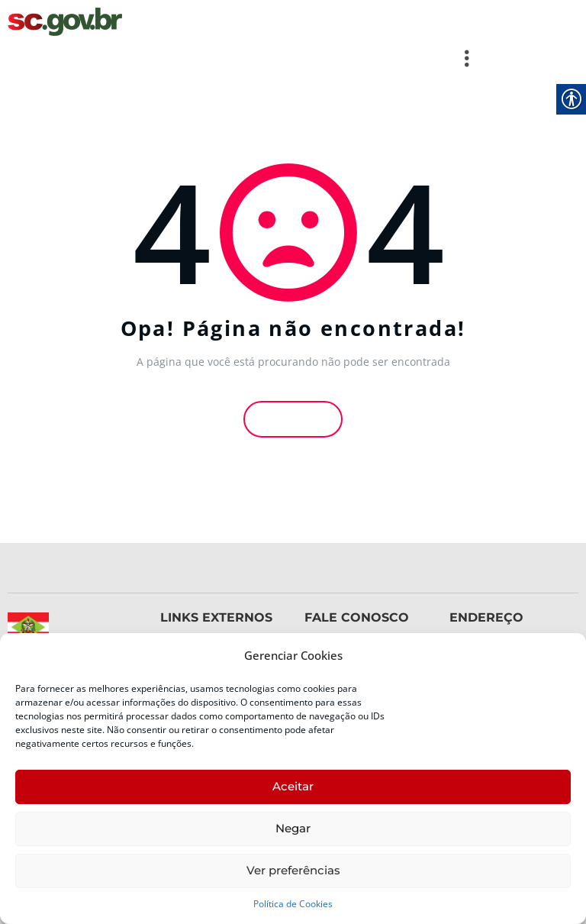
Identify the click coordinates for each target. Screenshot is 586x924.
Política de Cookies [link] (293, 904)
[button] (245, 58)
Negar (293, 828)
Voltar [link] (293, 417)
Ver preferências (293, 870)
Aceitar (293, 786)
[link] (65, 22)
